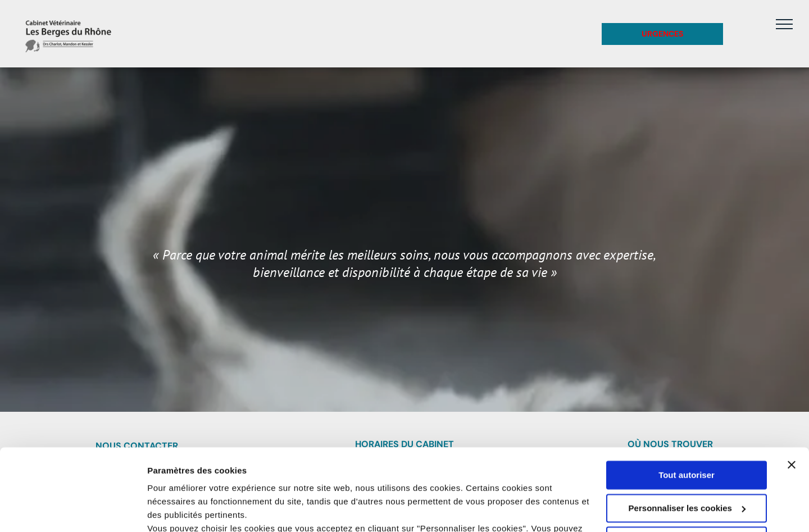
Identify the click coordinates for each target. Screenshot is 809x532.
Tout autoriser (687, 399)
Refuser (687, 464)
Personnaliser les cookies (687, 431)
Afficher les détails (185, 510)
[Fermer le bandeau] (792, 388)
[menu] (784, 24)
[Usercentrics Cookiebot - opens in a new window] (73, 510)
